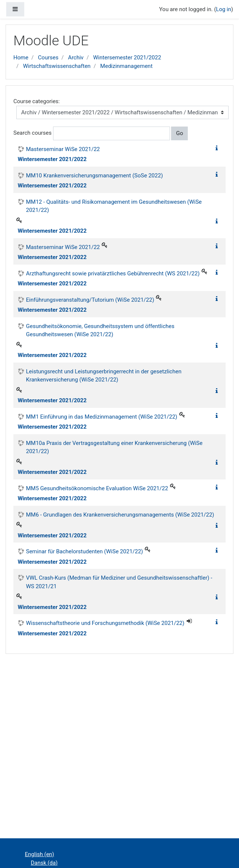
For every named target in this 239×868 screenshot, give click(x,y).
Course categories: (37, 101)
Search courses (32, 133)
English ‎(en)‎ (40, 854)
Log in (224, 9)
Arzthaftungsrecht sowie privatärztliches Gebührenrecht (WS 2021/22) (113, 273)
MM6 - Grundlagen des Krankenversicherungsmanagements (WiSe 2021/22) (120, 515)
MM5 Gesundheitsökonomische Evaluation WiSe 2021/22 (97, 488)
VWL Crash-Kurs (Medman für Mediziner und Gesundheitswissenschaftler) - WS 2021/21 (119, 582)
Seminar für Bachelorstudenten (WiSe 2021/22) (84, 551)
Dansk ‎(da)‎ (44, 863)
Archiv (76, 58)
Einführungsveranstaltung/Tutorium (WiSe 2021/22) (90, 300)
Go (179, 133)
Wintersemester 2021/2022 (127, 58)
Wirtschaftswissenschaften (57, 66)
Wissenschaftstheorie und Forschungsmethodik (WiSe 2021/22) (105, 623)
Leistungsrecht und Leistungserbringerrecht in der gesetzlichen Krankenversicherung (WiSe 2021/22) (104, 376)
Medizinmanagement (126, 66)
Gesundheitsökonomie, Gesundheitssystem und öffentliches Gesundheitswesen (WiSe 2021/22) (100, 330)
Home (21, 58)
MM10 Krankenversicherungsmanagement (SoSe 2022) (94, 176)
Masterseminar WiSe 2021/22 (63, 149)
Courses (48, 58)
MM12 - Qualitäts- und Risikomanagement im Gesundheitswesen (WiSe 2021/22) (114, 206)
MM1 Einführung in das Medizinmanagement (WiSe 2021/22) (102, 417)
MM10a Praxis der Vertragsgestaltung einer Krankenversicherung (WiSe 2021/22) (114, 447)
